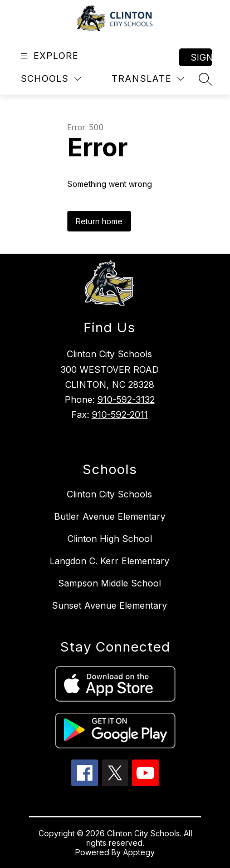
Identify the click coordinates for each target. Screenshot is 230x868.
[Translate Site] (148, 79)
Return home (99, 221)
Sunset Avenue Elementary (109, 605)
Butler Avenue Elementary (110, 516)
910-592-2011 (120, 415)
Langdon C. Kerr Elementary (109, 561)
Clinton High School (110, 539)
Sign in (201, 57)
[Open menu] (48, 56)
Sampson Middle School (109, 583)
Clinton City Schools (109, 494)
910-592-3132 (126, 400)
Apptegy (139, 852)
